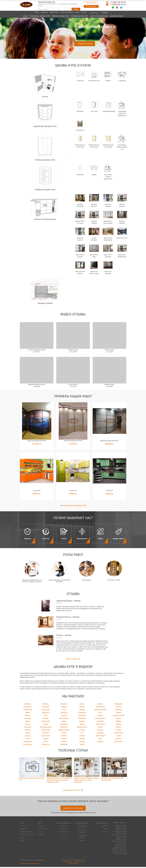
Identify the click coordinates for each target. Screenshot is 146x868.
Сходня (28, 739)
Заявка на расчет (91, 6)
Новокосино (64, 728)
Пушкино (119, 731)
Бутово (82, 705)
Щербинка (100, 742)
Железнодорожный (100, 711)
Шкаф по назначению (99, 16)
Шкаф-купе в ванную (121, 845)
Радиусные (80, 175)
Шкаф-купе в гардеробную (119, 842)
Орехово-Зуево (46, 731)
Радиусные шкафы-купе (40, 16)
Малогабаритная (94, 81)
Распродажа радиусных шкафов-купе (122, 114)
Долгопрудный (28, 711)
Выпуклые (64, 827)
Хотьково (119, 739)
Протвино (100, 731)
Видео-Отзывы (73, 315)
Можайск (46, 725)
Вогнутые (64, 830)
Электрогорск (119, 742)
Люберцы (119, 722)
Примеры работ (54, 12)
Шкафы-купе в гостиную (120, 833)
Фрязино (82, 739)
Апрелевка (28, 705)
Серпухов (27, 737)
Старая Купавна (100, 737)
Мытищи (82, 725)
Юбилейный (64, 745)
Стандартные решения (67, 12)
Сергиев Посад (119, 734)
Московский (64, 725)
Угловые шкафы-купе (80, 16)
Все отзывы (72, 660)
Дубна (64, 711)
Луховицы (82, 722)
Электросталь (27, 745)
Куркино (28, 722)
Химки (100, 739)
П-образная (122, 81)
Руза (82, 734)
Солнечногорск (46, 737)
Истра (100, 713)
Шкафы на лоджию (121, 829)
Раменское (46, 734)
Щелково (82, 742)
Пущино (28, 734)
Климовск (27, 716)
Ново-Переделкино (46, 728)
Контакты (84, 12)
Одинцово (28, 731)
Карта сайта (40, 861)
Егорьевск (82, 711)
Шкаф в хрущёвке (121, 840)
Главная (36, 12)
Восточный (46, 708)
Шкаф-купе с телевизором (119, 850)
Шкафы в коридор (121, 837)
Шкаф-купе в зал (122, 239)
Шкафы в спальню (121, 834)
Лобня (64, 722)
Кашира (119, 713)
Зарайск (27, 713)
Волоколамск (119, 705)
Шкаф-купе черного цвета (119, 853)
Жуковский (119, 711)
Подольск (82, 731)
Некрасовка (28, 728)
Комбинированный (109, 112)
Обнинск (119, 728)
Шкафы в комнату (121, 831)
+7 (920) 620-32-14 (118, 4)
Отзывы (77, 12)
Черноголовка (27, 742)
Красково (46, 719)
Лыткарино (100, 722)
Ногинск (100, 728)
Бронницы (64, 705)
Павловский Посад (64, 731)
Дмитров (119, 708)
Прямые (94, 175)
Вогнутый (94, 112)
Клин (46, 716)
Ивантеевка (82, 713)
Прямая (108, 81)
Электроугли (46, 745)
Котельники (28, 719)
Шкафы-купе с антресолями (119, 836)
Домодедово (46, 711)
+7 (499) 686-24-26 (67, 862)
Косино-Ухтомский (119, 716)
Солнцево (64, 737)
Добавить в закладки (73, 809)
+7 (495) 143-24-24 (118, 2)
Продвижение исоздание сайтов (122, 861)
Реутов (64, 734)
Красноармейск (64, 719)
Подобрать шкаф (85, 44)
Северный (100, 734)
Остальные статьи (72, 791)
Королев (100, 716)
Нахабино (119, 725)
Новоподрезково (82, 728)
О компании (44, 12)
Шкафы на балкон (121, 839)
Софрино (82, 737)
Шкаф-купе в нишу (121, 847)
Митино (28, 725)
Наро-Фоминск (100, 725)
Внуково (100, 705)
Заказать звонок (91, 2)
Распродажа (64, 836)
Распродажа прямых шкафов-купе (122, 147)
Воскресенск (28, 708)
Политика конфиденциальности (30, 864)
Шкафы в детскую (121, 828)
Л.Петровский (46, 722)
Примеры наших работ (73, 397)
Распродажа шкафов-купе (27, 836)
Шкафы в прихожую (121, 826)
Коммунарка (82, 716)
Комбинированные (64, 833)
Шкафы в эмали (117, 16)
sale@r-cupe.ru (73, 864)
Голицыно (64, 708)
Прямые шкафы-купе (60, 16)
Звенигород (46, 713)
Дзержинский (100, 708)
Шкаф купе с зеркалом (120, 848)
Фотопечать (80, 131)
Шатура (64, 742)
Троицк (64, 739)
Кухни (26, 16)
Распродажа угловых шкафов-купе (108, 177)
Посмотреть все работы (72, 506)
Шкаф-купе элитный (121, 855)
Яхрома (82, 745)
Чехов (46, 742)
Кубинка (119, 719)
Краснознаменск (100, 719)
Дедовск (82, 708)
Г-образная (80, 81)
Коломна (64, 716)
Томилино (46, 739)
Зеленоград (64, 713)
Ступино (119, 737)
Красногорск (82, 719)
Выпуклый (80, 112)
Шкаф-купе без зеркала (120, 852)
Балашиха (46, 705)
